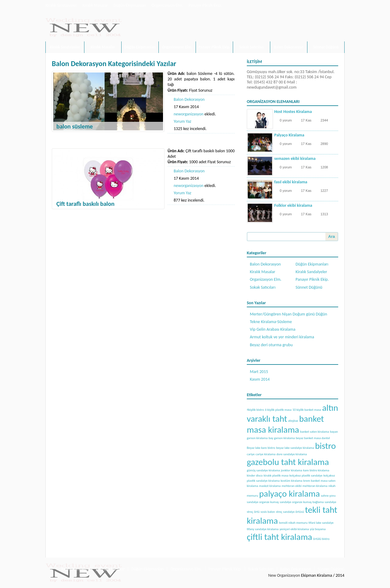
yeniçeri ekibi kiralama (294, 529)
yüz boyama (318, 529)
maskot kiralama (270, 486)
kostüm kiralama (291, 481)
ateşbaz (293, 421)
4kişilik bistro (255, 410)
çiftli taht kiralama (279, 537)
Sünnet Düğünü (326, 47)
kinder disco (255, 475)
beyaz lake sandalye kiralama (295, 448)
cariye (251, 454)
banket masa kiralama (285, 424)
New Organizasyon (284, 575)
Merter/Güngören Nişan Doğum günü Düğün (289, 314)
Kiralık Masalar (95, 5)
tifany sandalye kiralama (263, 529)
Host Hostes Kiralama (293, 112)
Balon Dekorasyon (289, 47)
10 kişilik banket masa (307, 410)
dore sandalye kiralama (292, 454)
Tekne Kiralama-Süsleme (271, 322)
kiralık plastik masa (276, 475)
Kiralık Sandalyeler (61, 5)
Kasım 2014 (260, 379)
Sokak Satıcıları (252, 47)
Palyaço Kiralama (289, 135)
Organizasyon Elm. (168, 5)
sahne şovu (328, 496)
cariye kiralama (266, 454)
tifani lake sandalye (321, 523)
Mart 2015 (259, 372)
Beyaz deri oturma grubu (271, 345)
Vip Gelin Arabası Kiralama (273, 329)
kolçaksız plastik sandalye (306, 475)
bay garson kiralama (282, 438)
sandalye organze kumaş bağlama (302, 502)
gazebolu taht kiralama (288, 462)
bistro (325, 446)
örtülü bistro (321, 539)
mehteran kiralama (315, 486)
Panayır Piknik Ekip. (205, 5)
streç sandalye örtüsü (290, 512)
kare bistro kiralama (316, 470)
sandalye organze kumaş (263, 502)
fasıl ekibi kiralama (291, 182)
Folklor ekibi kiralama (293, 205)
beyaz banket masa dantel (313, 438)
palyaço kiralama (289, 494)
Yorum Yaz (183, 121)
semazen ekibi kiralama (295, 158)
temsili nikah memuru (293, 523)
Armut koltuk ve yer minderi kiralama (282, 337)
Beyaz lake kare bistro (261, 448)
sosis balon (268, 512)
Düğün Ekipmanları (130, 5)
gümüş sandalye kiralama (263, 470)
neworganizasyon (189, 114)
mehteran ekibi (291, 486)
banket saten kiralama (315, 432)
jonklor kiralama (292, 470)
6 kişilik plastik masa (278, 410)
